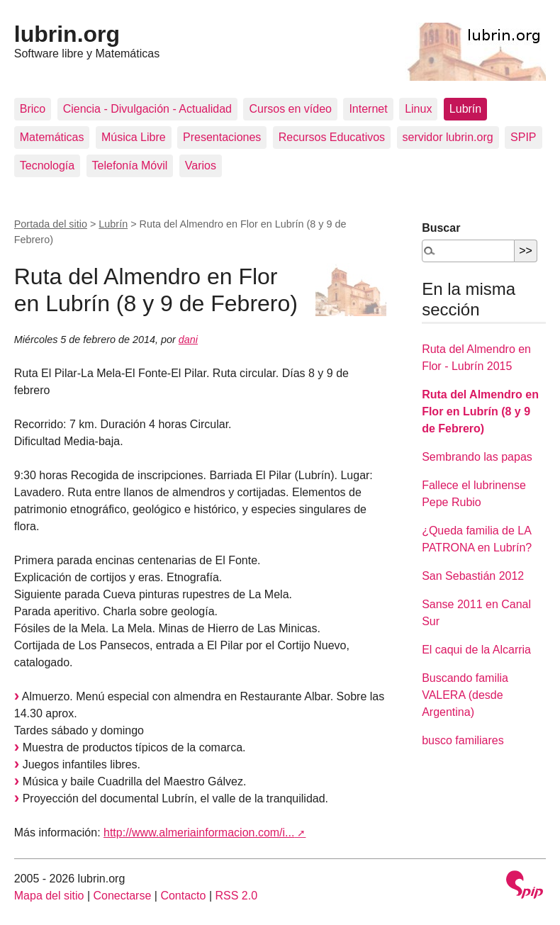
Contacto (183, 896)
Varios (201, 166)
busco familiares (463, 740)
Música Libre (134, 137)
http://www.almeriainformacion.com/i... (199, 832)
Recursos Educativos (332, 137)
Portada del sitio (51, 224)
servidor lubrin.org (448, 137)
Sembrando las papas (477, 457)
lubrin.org (67, 34)
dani (188, 340)
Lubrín (465, 109)
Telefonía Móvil (130, 166)
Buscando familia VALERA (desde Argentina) (465, 695)
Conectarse (123, 896)
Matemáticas (52, 137)
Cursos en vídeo (290, 109)
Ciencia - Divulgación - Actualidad (147, 109)
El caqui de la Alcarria (476, 650)
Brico (33, 109)
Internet (368, 109)
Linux (418, 109)
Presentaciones (222, 137)
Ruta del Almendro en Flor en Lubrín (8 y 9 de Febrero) (480, 411)
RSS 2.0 (236, 896)
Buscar (441, 228)
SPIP (523, 137)
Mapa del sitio (49, 896)
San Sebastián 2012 (473, 576)
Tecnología (47, 166)
